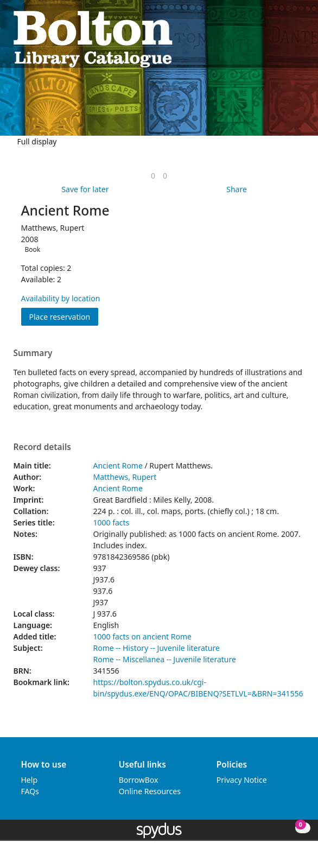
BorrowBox (139, 780)
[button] (286, 38)
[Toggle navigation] (299, 38)
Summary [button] (33, 353)
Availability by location (61, 298)
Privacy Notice (242, 780)
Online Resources (150, 791)
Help (30, 780)
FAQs (30, 791)
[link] (153, 176)
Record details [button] (42, 447)
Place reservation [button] (64, 316)
